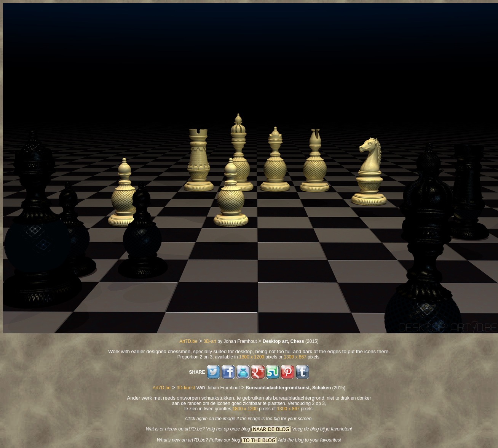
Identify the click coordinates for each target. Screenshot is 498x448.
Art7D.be (188, 341)
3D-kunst (186, 388)
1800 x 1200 (252, 357)
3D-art (210, 341)
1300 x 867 (295, 357)
